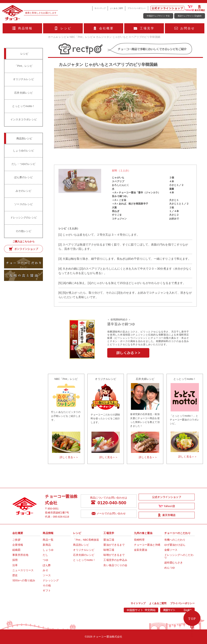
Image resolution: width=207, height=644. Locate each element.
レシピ (63, 28)
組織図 (16, 550)
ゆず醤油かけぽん (175, 545)
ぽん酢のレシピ (23, 177)
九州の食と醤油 (143, 533)
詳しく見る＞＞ (69, 457)
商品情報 (22, 28)
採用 (15, 560)
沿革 (15, 565)
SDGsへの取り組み (24, 580)
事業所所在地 (20, 555)
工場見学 (144, 28)
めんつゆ (170, 568)
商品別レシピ (81, 545)
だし (45, 555)
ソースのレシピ (23, 204)
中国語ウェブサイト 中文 (158, 16)
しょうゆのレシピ (24, 151)
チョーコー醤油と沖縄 (147, 545)
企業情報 (18, 545)
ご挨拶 (16, 540)
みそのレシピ (24, 191)
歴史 (15, 575)
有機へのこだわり (175, 540)
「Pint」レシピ (24, 66)
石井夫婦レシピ (23, 93)
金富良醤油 (141, 550)
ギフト (47, 591)
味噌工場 (109, 550)
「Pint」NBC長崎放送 (86, 540)
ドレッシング (51, 580)
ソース (47, 575)
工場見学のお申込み (115, 560)
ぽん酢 (47, 565)
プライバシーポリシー (137, 8)
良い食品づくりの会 (115, 565)
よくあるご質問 (117, 8)
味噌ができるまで (114, 555)
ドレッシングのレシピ (24, 218)
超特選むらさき (174, 563)
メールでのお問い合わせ (109, 514)
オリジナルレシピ (24, 79)
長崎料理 (139, 540)
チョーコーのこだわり (178, 533)
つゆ (45, 560)
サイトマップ (100, 8)
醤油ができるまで (114, 545)
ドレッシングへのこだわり (179, 556)
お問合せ (185, 28)
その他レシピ (24, 231)
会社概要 (104, 28)
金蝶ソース (171, 550)
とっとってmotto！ (23, 106)
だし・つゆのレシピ (23, 164)
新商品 (47, 545)
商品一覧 (48, 540)
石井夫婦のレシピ (84, 555)
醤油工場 (109, 540)
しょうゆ (48, 550)
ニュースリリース (23, 570)
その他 (47, 586)
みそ (45, 570)
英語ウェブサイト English (190, 16)
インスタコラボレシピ (24, 119)
